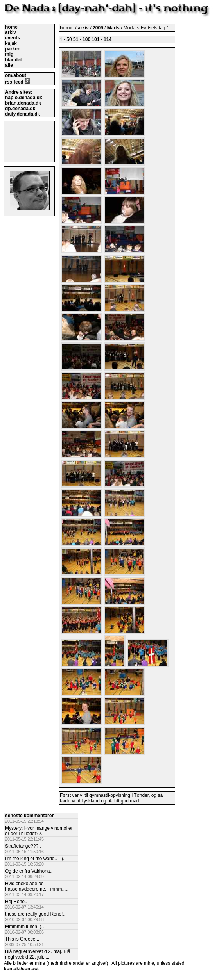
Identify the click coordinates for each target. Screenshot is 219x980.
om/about (16, 75)
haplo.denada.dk (24, 98)
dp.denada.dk (20, 109)
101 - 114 (101, 39)
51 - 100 (82, 39)
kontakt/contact (21, 969)
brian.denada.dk (23, 103)
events (13, 38)
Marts (113, 28)
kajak (11, 43)
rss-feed (18, 82)
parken (13, 49)
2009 (98, 28)
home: (67, 28)
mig (9, 54)
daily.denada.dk (22, 114)
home (11, 27)
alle (9, 65)
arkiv (11, 32)
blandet (13, 60)
